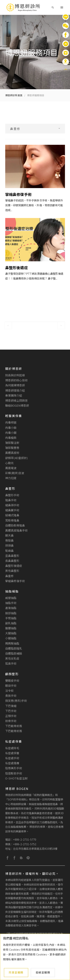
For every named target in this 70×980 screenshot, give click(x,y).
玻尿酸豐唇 (12, 448)
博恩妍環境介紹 (15, 390)
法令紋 (9, 691)
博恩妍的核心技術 (17, 380)
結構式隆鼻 (12, 515)
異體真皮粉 (12, 453)
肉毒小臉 (11, 428)
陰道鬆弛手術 (14, 773)
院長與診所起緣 (15, 375)
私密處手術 (12, 758)
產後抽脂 (11, 608)
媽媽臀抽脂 (12, 643)
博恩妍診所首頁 (14, 95)
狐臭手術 (11, 663)
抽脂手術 (11, 603)
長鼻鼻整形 (12, 561)
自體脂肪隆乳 (14, 648)
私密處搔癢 (12, 763)
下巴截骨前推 (14, 726)
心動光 (9, 463)
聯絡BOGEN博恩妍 (17, 405)
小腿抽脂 (11, 638)
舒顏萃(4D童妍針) (17, 458)
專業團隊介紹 (14, 395)
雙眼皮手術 (12, 680)
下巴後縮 (11, 706)
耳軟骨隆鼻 (12, 520)
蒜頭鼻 (9, 545)
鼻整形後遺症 (14, 566)
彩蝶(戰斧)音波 (15, 473)
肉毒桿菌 (11, 422)
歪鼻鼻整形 (12, 556)
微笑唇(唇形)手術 (16, 701)
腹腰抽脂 (11, 628)
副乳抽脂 (11, 623)
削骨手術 (11, 721)
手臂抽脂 (11, 618)
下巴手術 (11, 711)
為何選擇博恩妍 (15, 385)
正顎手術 (11, 716)
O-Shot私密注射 (17, 778)
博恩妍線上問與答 (17, 400)
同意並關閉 (16, 972)
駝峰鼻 (9, 551)
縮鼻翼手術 (12, 510)
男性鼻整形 (12, 571)
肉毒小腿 (11, 433)
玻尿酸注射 (12, 443)
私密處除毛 (12, 748)
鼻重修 (9, 576)
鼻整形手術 (12, 495)
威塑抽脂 (11, 598)
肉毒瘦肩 (11, 438)
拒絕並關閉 (43, 972)
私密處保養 (12, 753)
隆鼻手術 (11, 500)
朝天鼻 (9, 535)
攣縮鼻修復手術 (15, 581)
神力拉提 (11, 478)
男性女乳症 (12, 658)
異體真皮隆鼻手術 (17, 530)
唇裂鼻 (9, 540)
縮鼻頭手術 (12, 505)
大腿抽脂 (11, 633)
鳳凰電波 (11, 468)
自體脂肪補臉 (14, 653)
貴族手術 (11, 696)
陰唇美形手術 (14, 768)
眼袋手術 (11, 686)
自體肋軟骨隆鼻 (15, 525)
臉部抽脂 (11, 613)
